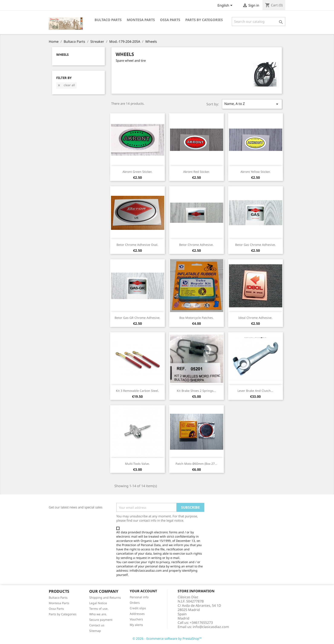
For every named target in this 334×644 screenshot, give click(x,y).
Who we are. (98, 614)
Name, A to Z (252, 104)
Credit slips (138, 608)
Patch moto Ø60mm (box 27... (196, 464)
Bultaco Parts (108, 20)
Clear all (66, 85)
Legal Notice (98, 603)
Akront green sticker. (137, 172)
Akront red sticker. (197, 172)
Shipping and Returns (105, 597)
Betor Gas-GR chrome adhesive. (137, 318)
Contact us (97, 625)
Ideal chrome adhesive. (255, 318)
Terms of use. (99, 609)
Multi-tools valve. (137, 464)
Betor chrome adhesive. (196, 245)
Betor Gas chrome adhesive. (256, 245)
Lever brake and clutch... (255, 391)
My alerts (136, 625)
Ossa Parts (170, 20)
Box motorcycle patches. (197, 318)
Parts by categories (204, 20)
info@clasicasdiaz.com (211, 627)
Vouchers (136, 619)
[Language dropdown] (226, 6)
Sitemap (95, 631)
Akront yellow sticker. (256, 172)
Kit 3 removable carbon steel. (137, 391)
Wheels (62, 54)
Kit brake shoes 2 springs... (196, 391)
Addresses (137, 614)
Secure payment (101, 620)
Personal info (139, 597)
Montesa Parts (141, 20)
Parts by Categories (63, 614)
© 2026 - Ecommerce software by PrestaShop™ (167, 638)
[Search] (258, 21)
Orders (135, 603)
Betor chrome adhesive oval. (137, 245)
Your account (143, 591)
